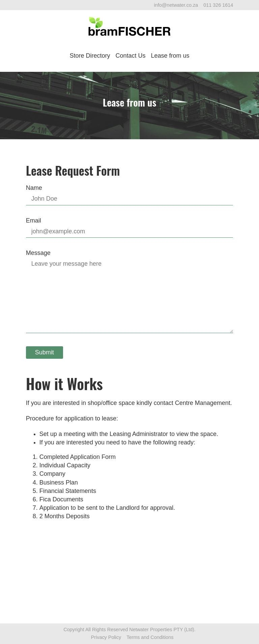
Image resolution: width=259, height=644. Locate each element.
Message (38, 253)
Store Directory (90, 56)
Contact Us (130, 56)
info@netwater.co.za (176, 5)
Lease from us (170, 56)
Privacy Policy (106, 637)
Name (34, 188)
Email (34, 221)
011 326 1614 (218, 5)
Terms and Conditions (150, 637)
